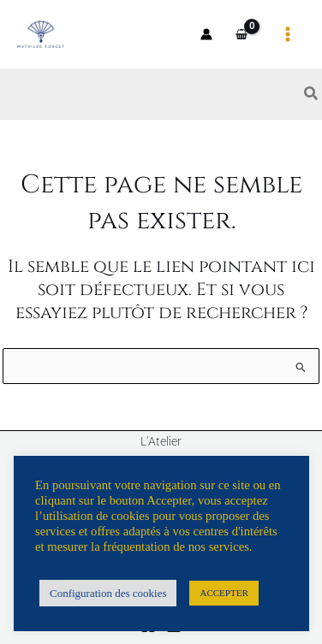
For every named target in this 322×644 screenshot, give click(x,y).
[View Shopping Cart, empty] (242, 34)
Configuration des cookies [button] (108, 593)
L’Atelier (161, 441)
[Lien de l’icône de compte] (206, 34)
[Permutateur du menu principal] (288, 34)
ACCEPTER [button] (224, 593)
